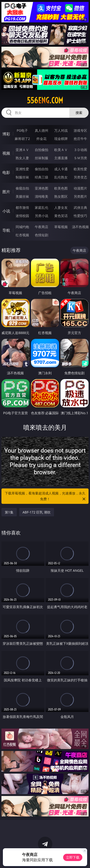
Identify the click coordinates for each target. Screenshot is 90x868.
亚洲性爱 (22, 169)
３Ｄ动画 (80, 150)
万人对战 (61, 130)
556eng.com (45, 100)
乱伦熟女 (61, 177)
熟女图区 (61, 196)
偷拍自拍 (42, 169)
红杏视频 (22, 235)
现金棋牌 (61, 139)
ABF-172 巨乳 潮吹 (37, 512)
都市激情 (22, 207)
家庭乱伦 (42, 207)
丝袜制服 (42, 158)
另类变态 (80, 177)
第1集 (9, 512)
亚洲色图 (42, 188)
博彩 (6, 134)
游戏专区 (80, 130)
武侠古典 (80, 207)
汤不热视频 (80, 227)
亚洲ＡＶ (22, 150)
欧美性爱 (80, 169)
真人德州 (42, 130)
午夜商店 (42, 227)
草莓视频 (61, 227)
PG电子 (22, 130)
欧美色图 (61, 188)
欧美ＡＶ (61, 150)
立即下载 (73, 857)
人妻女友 (61, 207)
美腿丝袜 (22, 196)
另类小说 (42, 216)
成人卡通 (61, 169)
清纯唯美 (42, 196)
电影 (6, 172)
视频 (6, 153)
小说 (6, 211)
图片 (6, 192)
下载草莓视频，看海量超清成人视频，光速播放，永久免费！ (46, 496)
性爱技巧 (80, 216)
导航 (6, 230)
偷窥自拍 (22, 188)
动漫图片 (80, 188)
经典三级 (42, 177)
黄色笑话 (61, 216)
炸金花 (42, 139)
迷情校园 (22, 216)
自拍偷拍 (42, 150)
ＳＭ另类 (80, 158)
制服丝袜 (22, 177)
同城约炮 (22, 227)
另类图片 (80, 196)
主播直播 (61, 158)
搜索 (79, 113)
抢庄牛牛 (80, 139)
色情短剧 (42, 235)
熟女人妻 (22, 158)
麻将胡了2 (22, 139)
